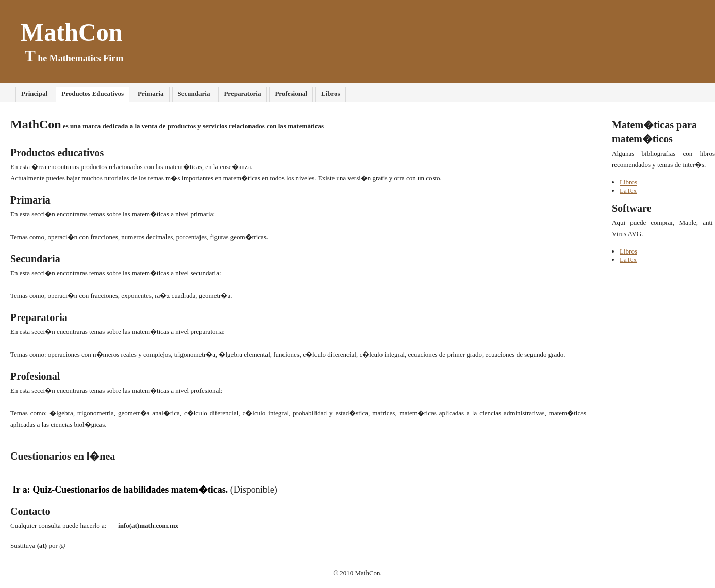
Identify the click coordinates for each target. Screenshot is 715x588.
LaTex (628, 190)
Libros (628, 182)
